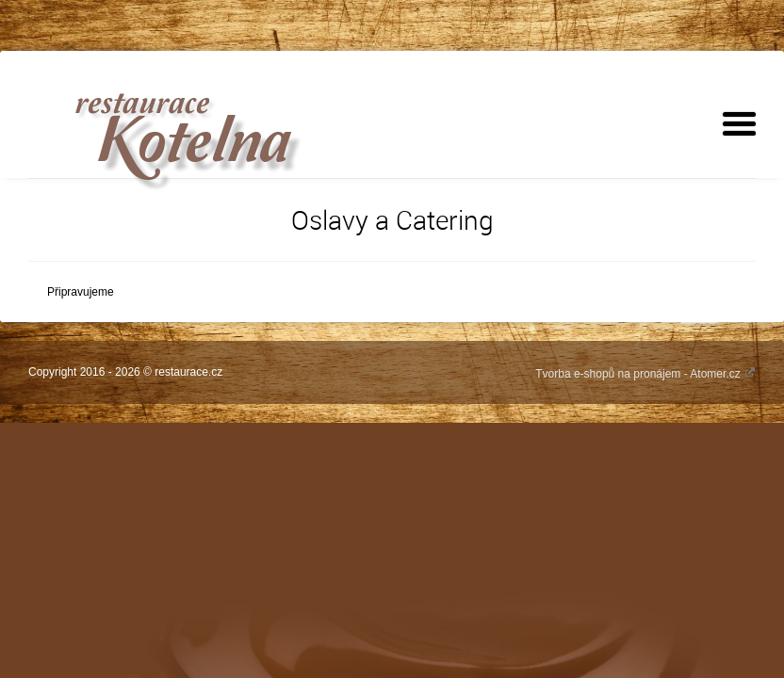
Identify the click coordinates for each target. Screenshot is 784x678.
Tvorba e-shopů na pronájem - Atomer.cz (645, 374)
